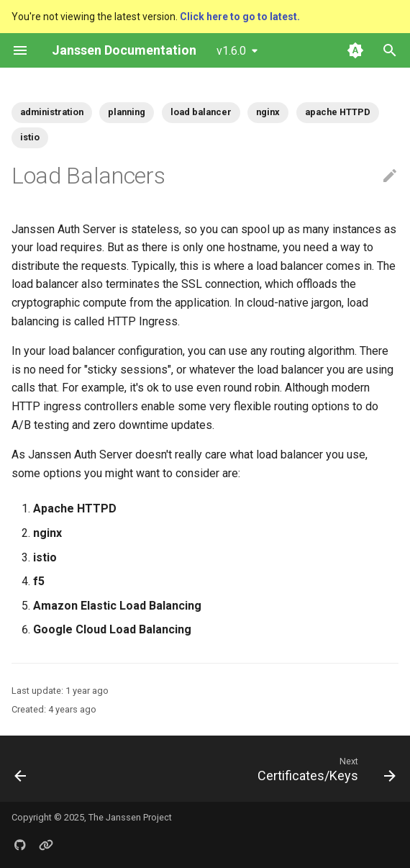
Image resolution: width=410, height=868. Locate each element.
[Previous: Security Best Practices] (21, 769)
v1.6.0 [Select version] (231, 51)
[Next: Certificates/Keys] (324, 769)
